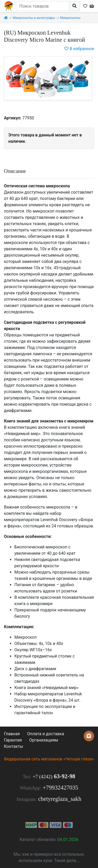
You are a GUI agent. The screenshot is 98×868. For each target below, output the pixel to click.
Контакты (13, 746)
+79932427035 (60, 788)
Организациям (44, 740)
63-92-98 (54, 776)
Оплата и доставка (46, 734)
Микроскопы (70, 18)
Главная (12, 734)
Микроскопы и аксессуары (34, 18)
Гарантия (13, 740)
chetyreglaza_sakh (60, 799)
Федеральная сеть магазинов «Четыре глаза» (49, 759)
